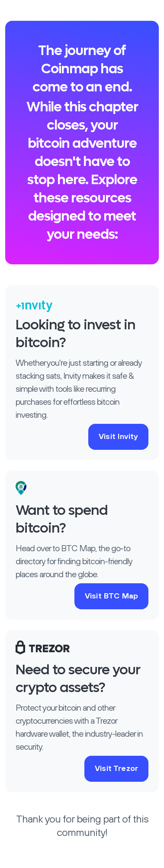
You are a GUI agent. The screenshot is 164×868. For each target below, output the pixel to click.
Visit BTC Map (111, 596)
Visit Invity (118, 437)
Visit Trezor (116, 769)
